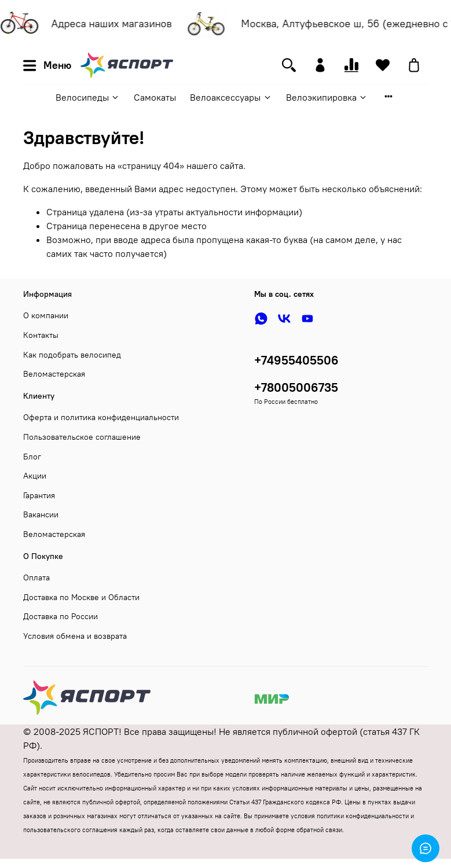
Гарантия (39, 495)
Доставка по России (60, 616)
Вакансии (41, 514)
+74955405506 (296, 360)
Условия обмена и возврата (75, 636)
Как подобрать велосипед (72, 355)
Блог (32, 457)
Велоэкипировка (327, 97)
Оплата (36, 578)
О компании (46, 315)
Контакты (41, 335)
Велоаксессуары (231, 97)
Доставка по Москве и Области (81, 597)
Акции (35, 476)
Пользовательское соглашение (82, 437)
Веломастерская (54, 374)
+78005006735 (296, 387)
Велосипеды (88, 97)
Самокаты (155, 97)
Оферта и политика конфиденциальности (101, 417)
